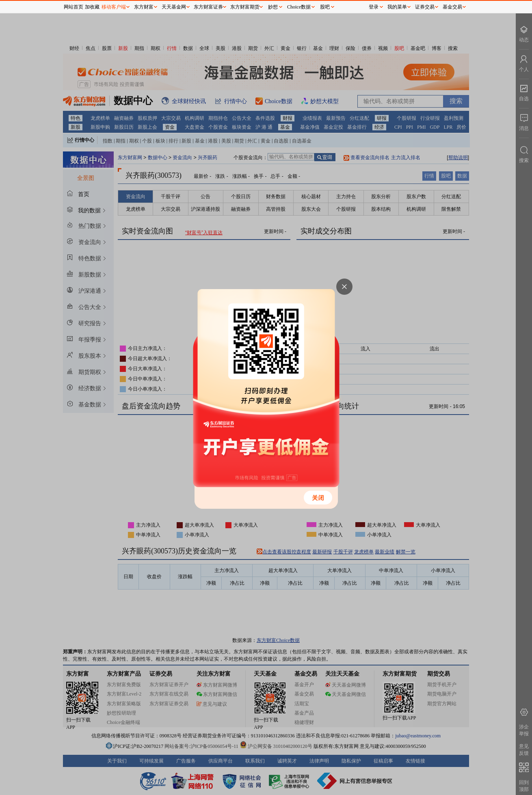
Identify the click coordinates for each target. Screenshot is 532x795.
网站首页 (74, 7)
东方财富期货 (245, 7)
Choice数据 (299, 7)
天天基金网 (174, 7)
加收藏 (92, 7)
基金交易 (452, 7)
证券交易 (425, 7)
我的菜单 (397, 7)
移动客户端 (114, 7)
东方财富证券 (208, 7)
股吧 (325, 7)
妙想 (273, 7)
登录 (374, 7)
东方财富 (144, 7)
